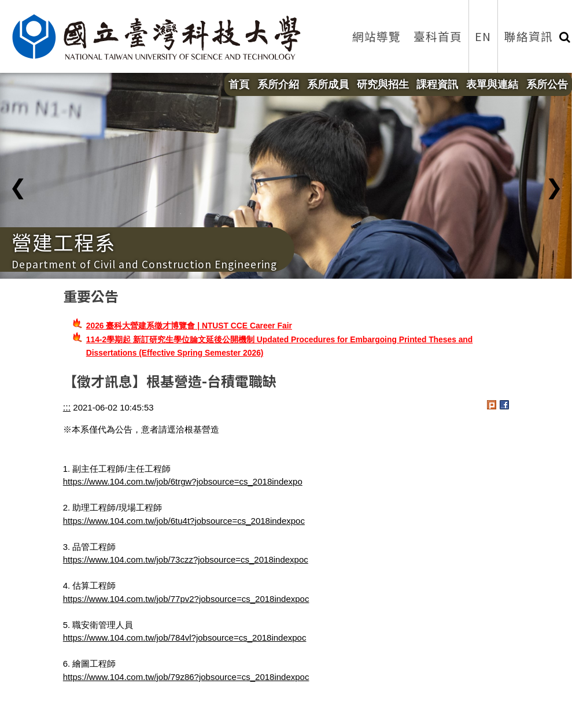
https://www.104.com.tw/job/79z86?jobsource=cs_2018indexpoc (186, 677)
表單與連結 (492, 84)
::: (67, 407)
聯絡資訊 (529, 36)
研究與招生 (383, 84)
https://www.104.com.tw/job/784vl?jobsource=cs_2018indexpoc (185, 638)
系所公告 (547, 84)
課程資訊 (437, 84)
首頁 (239, 84)
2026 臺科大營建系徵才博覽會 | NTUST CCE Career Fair (189, 326)
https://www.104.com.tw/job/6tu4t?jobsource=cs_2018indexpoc (184, 521)
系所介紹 (278, 84)
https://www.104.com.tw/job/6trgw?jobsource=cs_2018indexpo (183, 481)
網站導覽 (377, 36)
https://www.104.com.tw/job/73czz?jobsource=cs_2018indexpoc (186, 559)
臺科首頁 (438, 36)
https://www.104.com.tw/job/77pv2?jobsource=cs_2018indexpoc (186, 599)
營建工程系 (64, 242)
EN (483, 36)
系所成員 (328, 84)
